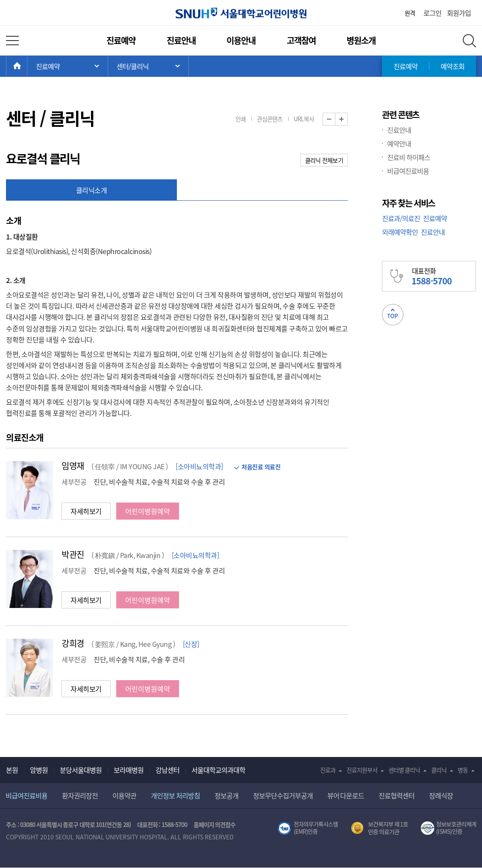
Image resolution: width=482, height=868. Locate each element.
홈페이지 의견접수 (215, 824)
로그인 (432, 13)
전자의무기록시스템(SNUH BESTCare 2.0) (308, 828)
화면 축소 (335, 119)
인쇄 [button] (241, 119)
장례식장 (441, 795)
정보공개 (226, 795)
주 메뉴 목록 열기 (68, 66)
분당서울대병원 (81, 770)
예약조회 (453, 66)
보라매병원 (129, 770)
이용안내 (241, 40)
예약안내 (399, 143)
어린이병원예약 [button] (148, 511)
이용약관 (124, 795)
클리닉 (439, 770)
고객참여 (301, 40)
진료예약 (121, 40)
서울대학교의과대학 (218, 770)
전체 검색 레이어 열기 (469, 41)
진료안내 (181, 40)
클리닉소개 (92, 190)
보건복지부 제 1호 (380, 828)
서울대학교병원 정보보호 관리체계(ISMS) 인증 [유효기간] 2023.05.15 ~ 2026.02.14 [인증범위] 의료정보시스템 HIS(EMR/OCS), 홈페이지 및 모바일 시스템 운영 (448, 828)
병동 (463, 770)
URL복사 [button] (304, 119)
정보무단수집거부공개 (283, 795)
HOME (27, 66)
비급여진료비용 (408, 171)
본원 (12, 770)
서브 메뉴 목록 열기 (148, 66)
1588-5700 (174, 824)
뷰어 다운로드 (346, 795)
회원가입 (459, 13)
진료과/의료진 (401, 218)
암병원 (39, 770)
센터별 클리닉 (404, 770)
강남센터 (168, 770)
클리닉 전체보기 (324, 160)
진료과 (328, 770)
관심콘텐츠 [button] (270, 119)
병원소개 (361, 40)
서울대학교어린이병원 (241, 13)
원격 (410, 13)
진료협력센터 (397, 795)
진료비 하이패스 (409, 157)
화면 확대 (348, 119)
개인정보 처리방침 (175, 795)
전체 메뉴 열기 (12, 41)
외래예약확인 (400, 232)
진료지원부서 (362, 770)
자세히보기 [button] (86, 511)
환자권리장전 (80, 795)
